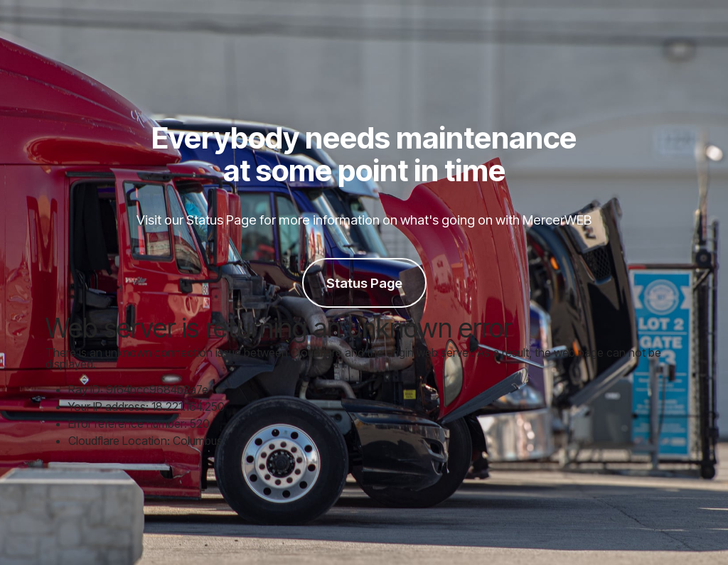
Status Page (364, 283)
